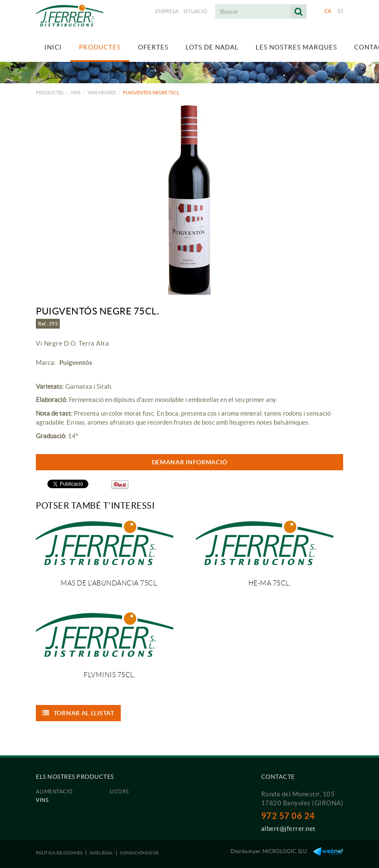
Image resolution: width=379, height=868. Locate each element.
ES (341, 11)
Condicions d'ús (139, 853)
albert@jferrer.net (289, 829)
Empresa (167, 11)
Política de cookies (59, 853)
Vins (76, 93)
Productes (50, 93)
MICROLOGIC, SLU (285, 851)
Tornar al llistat (78, 713)
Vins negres (102, 93)
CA (328, 11)
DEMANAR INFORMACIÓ (190, 462)
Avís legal (101, 853)
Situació (195, 11)
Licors (119, 791)
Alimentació (54, 791)
